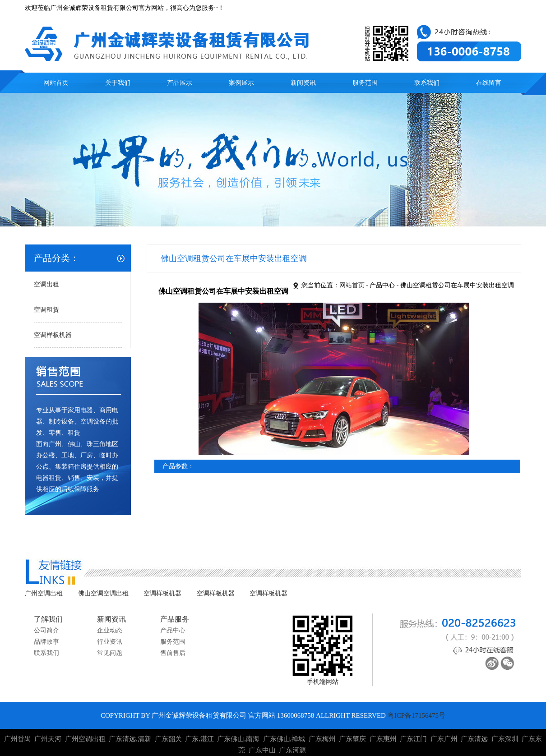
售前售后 (173, 653)
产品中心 (173, 630)
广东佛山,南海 (238, 739)
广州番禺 (18, 739)
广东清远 (474, 739)
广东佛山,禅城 (284, 739)
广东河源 (292, 750)
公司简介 (46, 630)
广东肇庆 (352, 739)
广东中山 (262, 750)
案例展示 (241, 83)
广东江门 (413, 739)
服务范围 (365, 83)
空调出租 (46, 284)
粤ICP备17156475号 (416, 715)
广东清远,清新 (130, 739)
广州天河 (48, 739)
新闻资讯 (303, 83)
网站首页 (56, 83)
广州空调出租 (44, 593)
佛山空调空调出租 (103, 593)
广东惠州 (383, 739)
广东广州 (444, 739)
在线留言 (489, 83)
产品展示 (180, 83)
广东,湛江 (199, 739)
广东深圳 (505, 739)
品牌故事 (46, 642)
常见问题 (110, 653)
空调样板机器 (53, 335)
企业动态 (110, 630)
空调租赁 (46, 310)
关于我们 (118, 83)
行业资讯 (110, 642)
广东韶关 (168, 739)
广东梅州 (322, 739)
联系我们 (427, 83)
